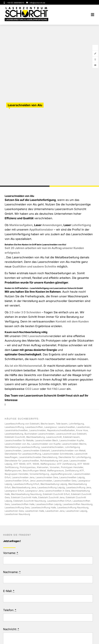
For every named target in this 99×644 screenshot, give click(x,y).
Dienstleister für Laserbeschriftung (23, 454)
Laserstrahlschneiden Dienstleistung (38, 457)
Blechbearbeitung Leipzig (54, 484)
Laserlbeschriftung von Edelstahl (22, 424)
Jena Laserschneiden (41, 481)
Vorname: (12, 553)
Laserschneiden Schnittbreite (58, 454)
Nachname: (13, 572)
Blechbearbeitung (36, 437)
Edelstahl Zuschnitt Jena (51, 497)
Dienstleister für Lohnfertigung (75, 457)
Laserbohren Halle (34, 511)
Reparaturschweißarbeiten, (62, 430)
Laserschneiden (38, 430)
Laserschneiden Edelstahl (36, 450)
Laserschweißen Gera (65, 481)
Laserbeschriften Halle (23, 504)
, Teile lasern (61, 424)
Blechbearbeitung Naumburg (26, 494)
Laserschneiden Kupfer (72, 440)
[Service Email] (35, 3)
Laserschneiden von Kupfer (46, 444)
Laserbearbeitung (14, 434)
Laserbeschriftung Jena (79, 487)
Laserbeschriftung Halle (43, 507)
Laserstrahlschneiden (52, 447)
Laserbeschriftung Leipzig (51, 487)
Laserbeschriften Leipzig (49, 504)
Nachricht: (12, 629)
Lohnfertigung (81, 225)
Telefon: (11, 610)
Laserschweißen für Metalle (19, 440)
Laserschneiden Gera (47, 477)
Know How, (82, 430)
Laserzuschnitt (54, 437)
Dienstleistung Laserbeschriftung (22, 447)
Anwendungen (52, 225)
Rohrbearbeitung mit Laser (54, 461)
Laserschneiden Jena (23, 477)
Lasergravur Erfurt (14, 491)
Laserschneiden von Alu (17, 444)
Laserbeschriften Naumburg (78, 504)
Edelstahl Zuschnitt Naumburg (30, 501)
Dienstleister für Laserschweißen (22, 461)
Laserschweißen (67, 427)
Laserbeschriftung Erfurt (26, 484)
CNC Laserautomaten (36, 336)
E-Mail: (10, 591)
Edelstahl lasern (71, 437)
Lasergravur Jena (34, 491)
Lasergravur (50, 427)
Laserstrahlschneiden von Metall (68, 450)
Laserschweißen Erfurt (17, 481)
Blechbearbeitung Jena (24, 487)
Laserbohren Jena (55, 511)
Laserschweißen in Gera (57, 491)
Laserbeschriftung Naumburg (73, 507)
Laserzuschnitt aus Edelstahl (71, 434)
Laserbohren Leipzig (76, 511)
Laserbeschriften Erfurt (59, 501)
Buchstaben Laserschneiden (40, 434)
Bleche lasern (48, 424)
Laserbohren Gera (14, 511)
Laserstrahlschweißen (16, 430)
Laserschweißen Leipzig (72, 477)
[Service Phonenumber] (14, 3)
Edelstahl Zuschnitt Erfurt (56, 494)
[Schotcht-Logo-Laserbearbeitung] (26, 8)
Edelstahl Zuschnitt (15, 437)
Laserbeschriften (34, 427)
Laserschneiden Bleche (74, 444)
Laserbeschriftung (14, 427)
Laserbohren (83, 427)
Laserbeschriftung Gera (17, 507)
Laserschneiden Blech (46, 440)
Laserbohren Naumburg (17, 514)
